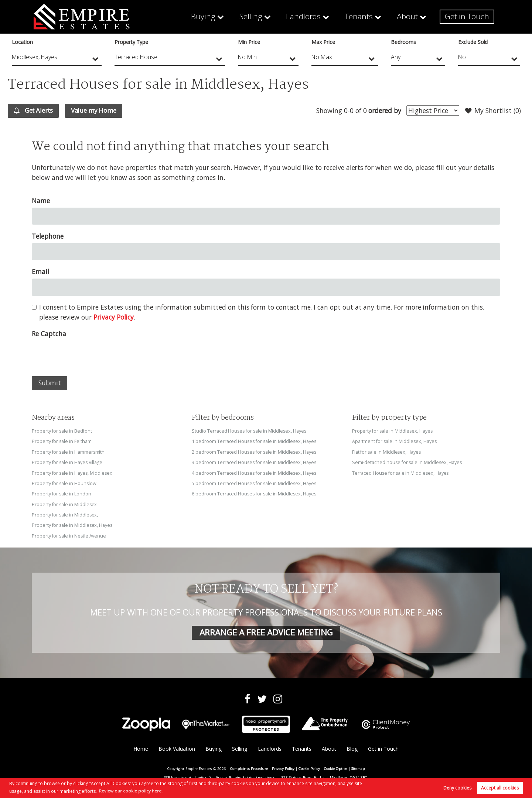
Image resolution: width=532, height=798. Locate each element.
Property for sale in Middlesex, (65, 514)
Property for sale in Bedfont (62, 431)
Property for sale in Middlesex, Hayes (73, 525)
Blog (352, 748)
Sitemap (358, 768)
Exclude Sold (473, 42)
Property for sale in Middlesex (65, 504)
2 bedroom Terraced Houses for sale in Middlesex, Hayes (255, 452)
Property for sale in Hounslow (64, 483)
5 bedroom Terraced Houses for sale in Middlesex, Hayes (255, 483)
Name (41, 201)
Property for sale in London (62, 494)
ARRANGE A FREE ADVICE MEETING (266, 632)
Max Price (323, 42)
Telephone (48, 236)
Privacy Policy (114, 317)
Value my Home (100, 110)
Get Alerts (35, 111)
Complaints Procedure (249, 768)
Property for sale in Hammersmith (69, 452)
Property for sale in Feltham (62, 441)
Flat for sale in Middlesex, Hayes (387, 452)
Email (40, 272)
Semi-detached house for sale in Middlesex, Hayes (408, 462)
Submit (50, 383)
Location (22, 42)
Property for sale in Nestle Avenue (69, 535)
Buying (223, 17)
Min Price (249, 42)
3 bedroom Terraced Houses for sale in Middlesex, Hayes (255, 462)
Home (140, 748)
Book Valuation (176, 748)
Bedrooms (404, 42)
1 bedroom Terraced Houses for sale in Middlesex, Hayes (255, 441)
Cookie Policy (309, 768)
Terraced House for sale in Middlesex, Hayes (401, 473)
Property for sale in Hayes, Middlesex (73, 473)
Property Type (131, 42)
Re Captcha (49, 334)
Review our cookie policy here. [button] (131, 790)
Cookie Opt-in (336, 768)
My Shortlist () (492, 111)
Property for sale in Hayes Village (68, 462)
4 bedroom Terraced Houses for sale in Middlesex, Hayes (255, 473)
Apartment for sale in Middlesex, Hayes (395, 441)
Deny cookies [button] (457, 787)
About (414, 17)
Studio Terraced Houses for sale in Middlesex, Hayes (250, 431)
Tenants (368, 17)
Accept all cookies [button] (500, 787)
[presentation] (88, 355)
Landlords (316, 17)
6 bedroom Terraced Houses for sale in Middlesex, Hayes (255, 494)
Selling (267, 17)
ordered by (383, 110)
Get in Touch (470, 17)
